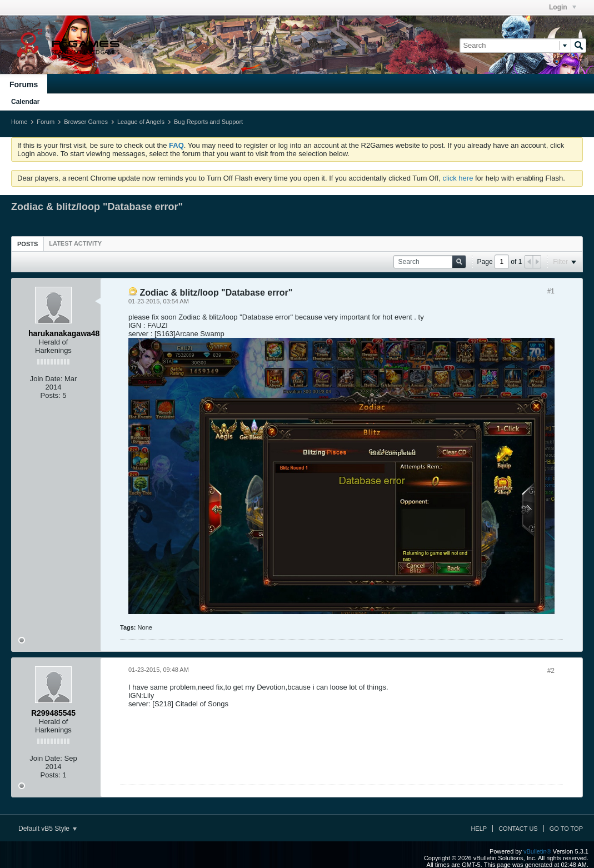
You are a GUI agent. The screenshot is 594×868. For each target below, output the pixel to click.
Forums (24, 84)
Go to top (566, 829)
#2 (551, 671)
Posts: (51, 395)
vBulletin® (537, 851)
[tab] (28, 244)
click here (458, 178)
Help (479, 829)
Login (563, 7)
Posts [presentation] (28, 244)
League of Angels (141, 122)
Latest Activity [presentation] (75, 243)
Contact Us (518, 829)
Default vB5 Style (48, 829)
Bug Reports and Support (208, 122)
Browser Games (86, 122)
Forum (46, 122)
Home (19, 122)
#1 (551, 291)
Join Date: (46, 379)
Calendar (25, 102)
